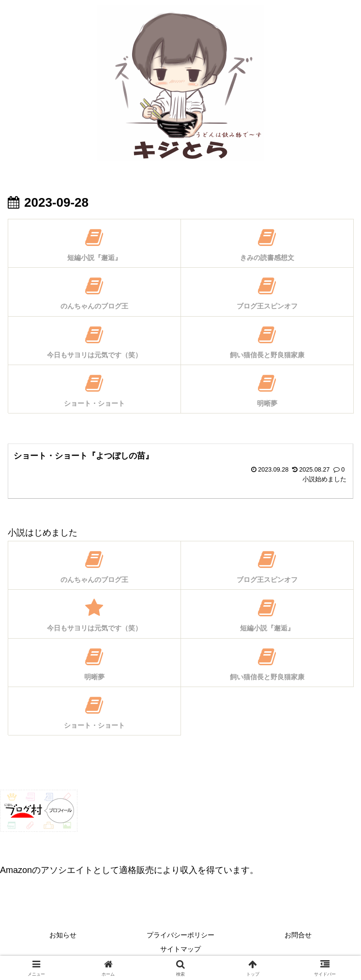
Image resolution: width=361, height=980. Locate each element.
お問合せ (298, 935)
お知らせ (63, 935)
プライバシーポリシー (180, 935)
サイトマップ (180, 949)
